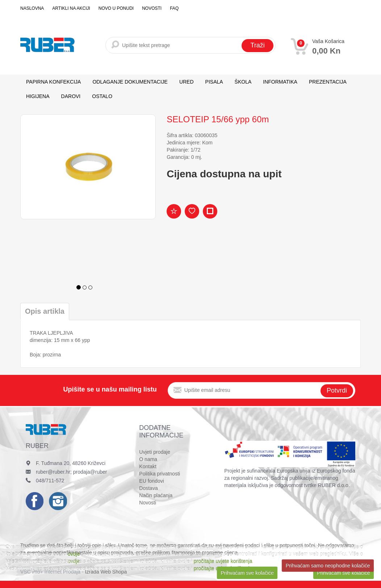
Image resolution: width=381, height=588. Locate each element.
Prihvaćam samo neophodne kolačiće (328, 566)
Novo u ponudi (116, 8)
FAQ (174, 8)
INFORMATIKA (280, 82)
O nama (148, 459)
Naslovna (32, 8)
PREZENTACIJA (328, 82)
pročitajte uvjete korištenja (223, 561)
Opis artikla (45, 311)
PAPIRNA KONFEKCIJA (53, 82)
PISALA (214, 82)
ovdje (74, 554)
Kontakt (148, 466)
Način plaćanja (156, 495)
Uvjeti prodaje (155, 452)
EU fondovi (151, 481)
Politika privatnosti (160, 474)
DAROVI (71, 96)
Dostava (148, 488)
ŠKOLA (243, 82)
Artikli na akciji (71, 8)
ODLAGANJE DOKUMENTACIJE (130, 82)
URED (187, 82)
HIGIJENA (38, 96)
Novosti (152, 8)
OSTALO (102, 96)
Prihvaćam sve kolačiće (247, 573)
